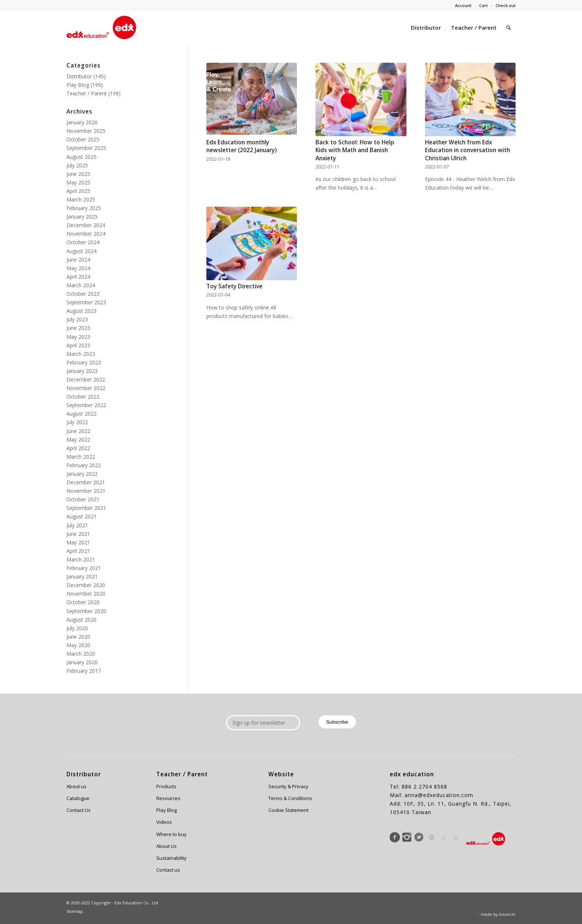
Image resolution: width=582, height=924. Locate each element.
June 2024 (78, 260)
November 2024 (86, 234)
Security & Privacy (288, 786)
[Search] (509, 27)
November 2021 (86, 491)
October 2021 (83, 499)
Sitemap (75, 911)
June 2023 (78, 328)
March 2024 (81, 285)
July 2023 (77, 319)
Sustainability (171, 858)
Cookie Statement (288, 810)
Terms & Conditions (290, 798)
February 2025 (84, 208)
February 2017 (84, 671)
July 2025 (77, 165)
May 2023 (78, 337)
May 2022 (78, 440)
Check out (506, 5)
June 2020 (78, 637)
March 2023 (81, 354)
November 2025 (86, 131)
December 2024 (86, 225)
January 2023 (82, 371)
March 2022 (81, 457)
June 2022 (78, 431)
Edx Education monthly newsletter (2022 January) (241, 146)
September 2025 (86, 148)
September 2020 (86, 611)
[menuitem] (463, 6)
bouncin (507, 914)
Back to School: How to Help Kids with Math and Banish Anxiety (355, 150)
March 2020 (81, 654)
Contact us (168, 870)
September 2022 (86, 405)
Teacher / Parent (87, 93)
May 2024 (78, 268)
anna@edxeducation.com (439, 795)
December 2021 (86, 482)
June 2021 (78, 534)
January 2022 (82, 474)
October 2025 (83, 139)
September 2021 (86, 508)
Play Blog (78, 85)
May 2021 (78, 542)
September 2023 (86, 302)
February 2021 (84, 568)
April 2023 (78, 345)
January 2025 (82, 217)
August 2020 (81, 620)
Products (166, 786)
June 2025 (78, 174)
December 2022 (86, 379)
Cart (483, 5)
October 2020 (83, 602)
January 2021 (82, 576)
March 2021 (81, 559)
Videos (164, 822)
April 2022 (78, 448)
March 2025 (81, 199)
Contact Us (79, 810)
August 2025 (81, 157)
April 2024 (78, 277)
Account (463, 5)
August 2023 (81, 311)
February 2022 (84, 465)
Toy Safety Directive (234, 286)
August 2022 (81, 414)
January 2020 (82, 662)
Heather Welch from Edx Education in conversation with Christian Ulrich (467, 150)
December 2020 (86, 585)
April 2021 (78, 551)
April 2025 (78, 191)
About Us (166, 846)
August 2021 (81, 516)
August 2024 (81, 251)
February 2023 (84, 362)
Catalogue (78, 798)
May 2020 (78, 645)
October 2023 (83, 294)
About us (76, 786)
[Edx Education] (101, 27)
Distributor (79, 76)
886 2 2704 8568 (424, 787)
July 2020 (77, 628)
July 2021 (77, 525)
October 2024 (83, 242)
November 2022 (86, 388)
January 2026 (82, 122)
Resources (168, 798)
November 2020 (86, 594)
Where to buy (171, 834)
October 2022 (83, 397)
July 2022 (77, 422)
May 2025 (78, 182)
